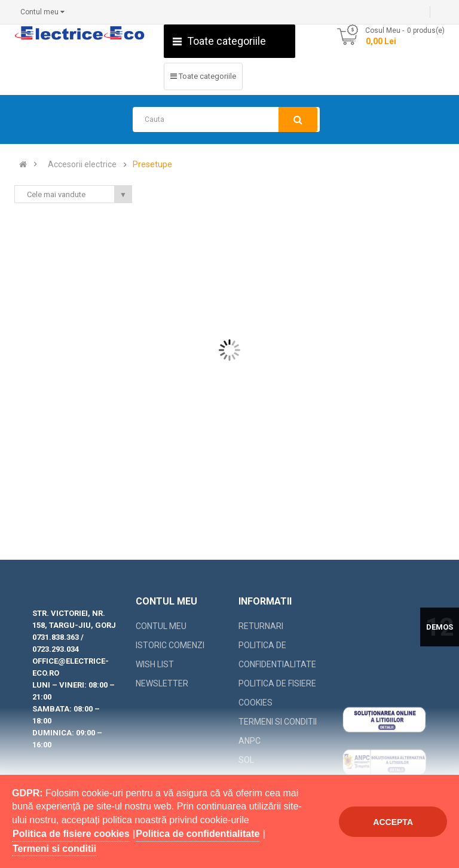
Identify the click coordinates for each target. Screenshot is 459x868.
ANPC (250, 741)
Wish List (155, 664)
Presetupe (152, 165)
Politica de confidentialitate (277, 655)
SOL (246, 760)
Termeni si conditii (278, 722)
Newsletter (162, 683)
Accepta (393, 822)
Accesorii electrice (82, 165)
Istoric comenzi (170, 645)
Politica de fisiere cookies (277, 693)
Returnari (261, 626)
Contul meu (161, 626)
